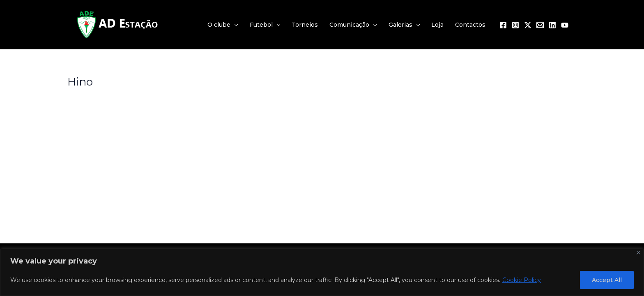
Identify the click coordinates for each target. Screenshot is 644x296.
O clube (223, 25)
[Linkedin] (552, 25)
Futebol (265, 25)
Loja (437, 25)
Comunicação (353, 25)
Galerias (404, 25)
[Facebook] (503, 25)
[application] (234, 25)
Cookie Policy (522, 280)
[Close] (638, 253)
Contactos (470, 25)
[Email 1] (540, 25)
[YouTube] (565, 25)
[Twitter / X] (528, 25)
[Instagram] (515, 25)
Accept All (607, 280)
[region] (322, 272)
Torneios (305, 25)
